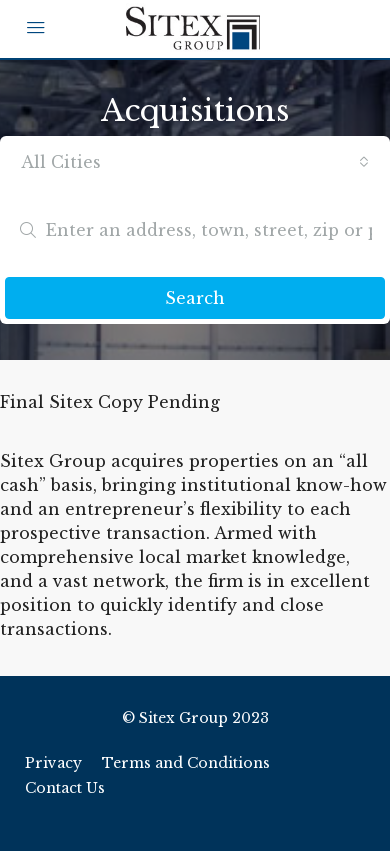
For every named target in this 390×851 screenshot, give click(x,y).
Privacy (53, 763)
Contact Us (65, 788)
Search (195, 298)
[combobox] (195, 162)
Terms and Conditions (186, 763)
